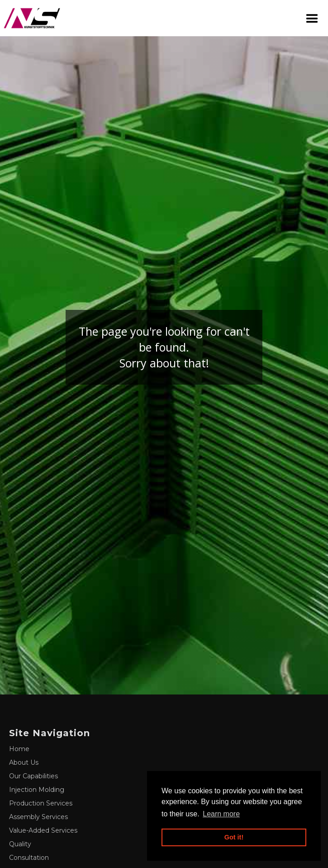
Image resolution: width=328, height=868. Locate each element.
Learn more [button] (221, 814)
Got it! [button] (234, 837)
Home (19, 749)
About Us (24, 762)
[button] (312, 18)
